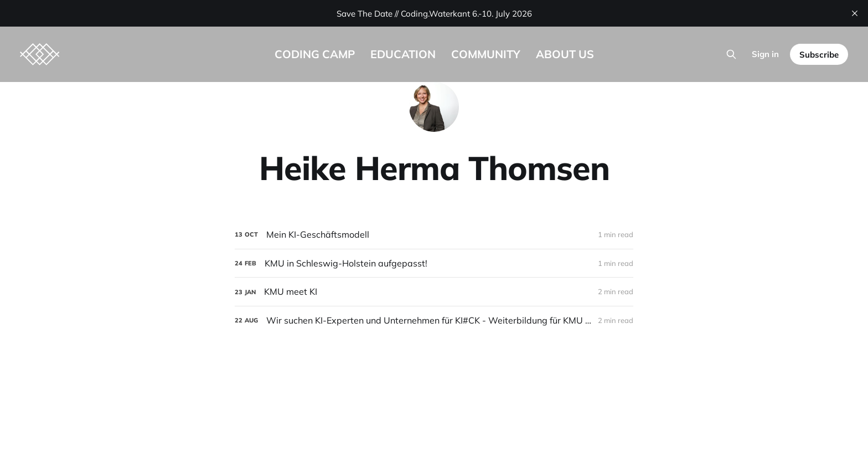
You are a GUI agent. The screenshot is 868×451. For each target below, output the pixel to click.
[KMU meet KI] (434, 292)
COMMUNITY (486, 54)
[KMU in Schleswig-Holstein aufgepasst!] (434, 263)
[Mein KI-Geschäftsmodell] (434, 235)
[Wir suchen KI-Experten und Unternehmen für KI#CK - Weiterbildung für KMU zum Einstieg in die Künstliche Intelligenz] (434, 321)
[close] (855, 13)
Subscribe (819, 55)
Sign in (765, 54)
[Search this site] (731, 54)
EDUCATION (403, 54)
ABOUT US (565, 54)
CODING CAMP (315, 54)
